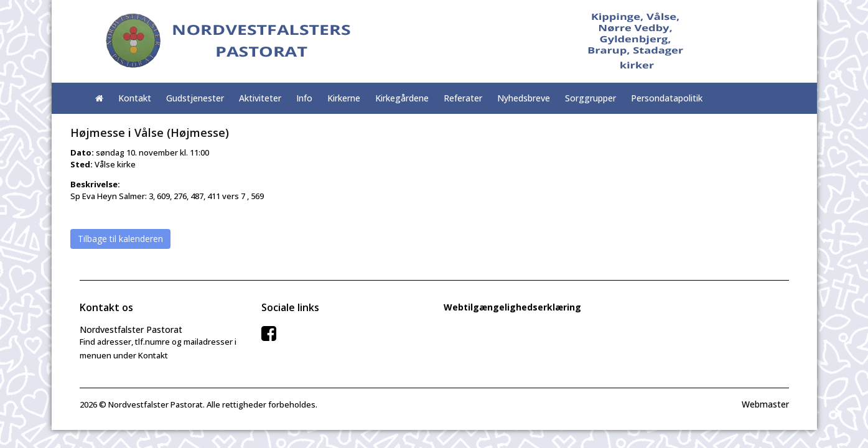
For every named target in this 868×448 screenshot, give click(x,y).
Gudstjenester (195, 98)
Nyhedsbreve (524, 98)
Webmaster (765, 404)
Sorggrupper (590, 98)
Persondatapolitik (667, 98)
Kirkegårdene (402, 98)
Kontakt (135, 98)
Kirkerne (344, 98)
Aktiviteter (260, 98)
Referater (463, 98)
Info (304, 98)
